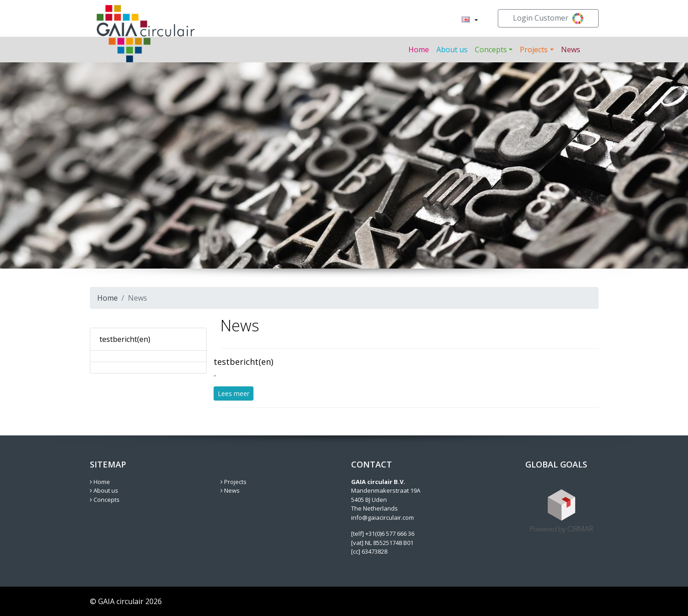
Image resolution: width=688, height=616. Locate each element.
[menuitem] (466, 20)
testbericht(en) (125, 339)
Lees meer (234, 393)
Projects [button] (534, 49)
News (571, 49)
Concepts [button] (491, 49)
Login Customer (548, 19)
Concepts (105, 500)
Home (419, 49)
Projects (234, 482)
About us (452, 49)
